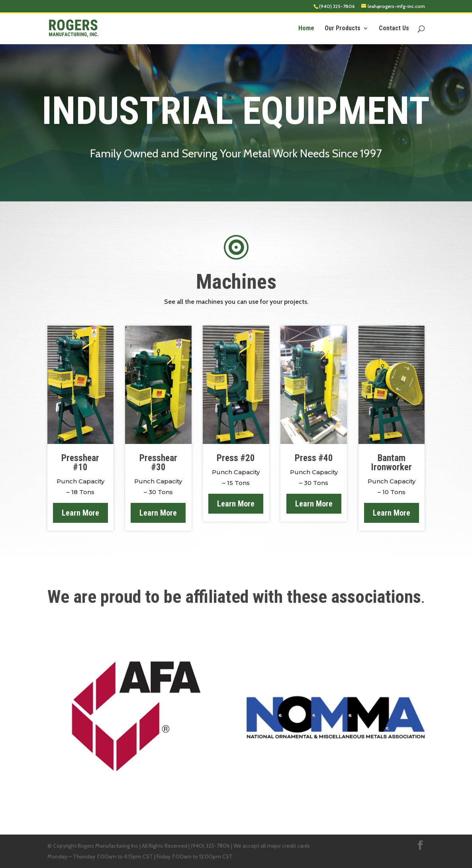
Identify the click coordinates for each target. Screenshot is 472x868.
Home (306, 29)
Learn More (80, 513)
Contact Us (394, 29)
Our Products (343, 29)
